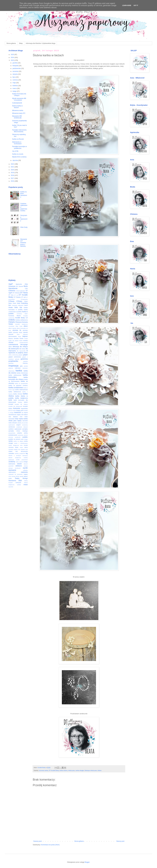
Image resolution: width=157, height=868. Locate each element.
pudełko (25, 437)
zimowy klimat (15, 476)
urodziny (12, 462)
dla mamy (22, 349)
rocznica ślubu (13, 447)
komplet (11, 404)
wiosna (26, 466)
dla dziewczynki (14, 349)
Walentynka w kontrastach (17, 143)
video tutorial (19, 462)
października (17, 68)
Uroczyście (11, 326)
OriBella (12, 320)
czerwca (15, 80)
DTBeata (11, 301)
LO (27, 318)
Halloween (21, 305)
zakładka (25, 470)
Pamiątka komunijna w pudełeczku (19, 147)
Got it (136, 5)
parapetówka (12, 433)
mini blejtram (13, 417)
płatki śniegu (24, 439)
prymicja (11, 437)
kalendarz (18, 368)
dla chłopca (24, 347)
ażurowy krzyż (18, 332)
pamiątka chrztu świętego (18, 431)
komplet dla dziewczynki (15, 406)
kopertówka (24, 408)
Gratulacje (14, 305)
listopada (16, 66)
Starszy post (120, 841)
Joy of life (15, 151)
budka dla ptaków (14, 341)
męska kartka (23, 419)
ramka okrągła (80, 770)
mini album (24, 415)
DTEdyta (19, 301)
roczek (26, 445)
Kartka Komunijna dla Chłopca (19, 95)
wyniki (25, 468)
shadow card (24, 449)
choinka (25, 341)
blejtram (25, 336)
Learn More (127, 5)
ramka (11, 441)
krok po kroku (12, 410)
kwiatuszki (18, 413)
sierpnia (15, 74)
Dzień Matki (17, 303)
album (26, 326)
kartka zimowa (18, 394)
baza (18, 334)
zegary (26, 474)
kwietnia (15, 86)
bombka (16, 338)
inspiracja (13, 366)
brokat (26, 339)
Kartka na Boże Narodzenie (24, 194)
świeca (26, 483)
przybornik (18, 437)
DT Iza (16, 295)
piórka (26, 433)
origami (18, 425)
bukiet (21, 341)
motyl (17, 419)
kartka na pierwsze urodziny (18, 385)
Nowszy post (38, 841)
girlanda (17, 359)
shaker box (13, 451)
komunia (17, 408)
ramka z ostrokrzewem (21, 443)
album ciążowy (12, 328)
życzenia (11, 487)
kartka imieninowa (22, 373)
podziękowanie (13, 435)
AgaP (11, 284)
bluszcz (11, 338)
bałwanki (25, 334)
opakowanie (12, 425)
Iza (21, 307)
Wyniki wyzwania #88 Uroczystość (19, 99)
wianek (19, 464)
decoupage (24, 345)
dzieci (26, 353)
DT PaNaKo (17, 297)
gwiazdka (11, 363)
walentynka (12, 464)
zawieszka (24, 472)
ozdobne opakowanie (15, 429)
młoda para (71, 770)
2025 (13, 55)
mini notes (24, 417)
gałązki (25, 355)
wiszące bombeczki (15, 468)
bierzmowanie (13, 336)
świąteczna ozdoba (15, 485)
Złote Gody (24, 227)
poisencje (21, 435)
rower (21, 447)
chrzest (11, 342)
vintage (26, 462)
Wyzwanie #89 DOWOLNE (17, 117)
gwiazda (26, 361)
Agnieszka (19, 284)
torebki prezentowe (22, 460)
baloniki (25, 332)
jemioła (26, 366)
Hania (26, 305)
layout (26, 413)
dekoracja (16, 347)
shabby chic (17, 449)
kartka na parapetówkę (21, 383)
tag (27, 453)
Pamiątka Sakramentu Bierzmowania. (19, 131)
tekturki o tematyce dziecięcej (18, 456)
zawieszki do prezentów (16, 474)
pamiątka (25, 429)
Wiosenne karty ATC (19, 113)
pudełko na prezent (14, 439)
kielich (26, 402)
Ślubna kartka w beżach (17, 107)
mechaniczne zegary (15, 415)
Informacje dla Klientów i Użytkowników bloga (41, 43)
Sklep (21, 43)
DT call (23, 297)
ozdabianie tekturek (22, 427)
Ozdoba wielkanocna (21, 320)
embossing (15, 355)
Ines (16, 307)
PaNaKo (12, 322)
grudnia (15, 63)
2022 (13, 164)
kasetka (20, 402)
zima (10, 476)
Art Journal (20, 286)
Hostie (11, 308)
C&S (26, 289)
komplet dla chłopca (21, 404)
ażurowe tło (17, 330)
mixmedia (11, 419)
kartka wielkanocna (15, 392)
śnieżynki (18, 483)
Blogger (87, 862)
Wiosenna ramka (18, 110)
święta (26, 485)
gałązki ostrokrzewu (15, 357)
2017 (13, 178)
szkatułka (11, 453)
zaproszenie (12, 472)
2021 (13, 167)
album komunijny (21, 328)
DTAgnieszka (24, 299)
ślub (20, 480)
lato (22, 413)
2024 (13, 57)
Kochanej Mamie (15, 316)
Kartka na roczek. (18, 154)
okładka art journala (22, 423)
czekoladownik (13, 345)
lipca (14, 77)
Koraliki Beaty (20, 318)
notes (10, 423)
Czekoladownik (17, 103)
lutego (15, 91)
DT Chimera (16, 293)
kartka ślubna (63, 770)
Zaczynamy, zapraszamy (24, 218)
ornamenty (25, 425)
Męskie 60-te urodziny (19, 157)
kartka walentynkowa (21, 390)
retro (21, 445)
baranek (11, 334)
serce (26, 447)
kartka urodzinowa (16, 388)
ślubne (100, 770)
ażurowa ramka (44, 770)
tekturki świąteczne (15, 458)
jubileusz (11, 368)
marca (15, 88)
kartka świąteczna (21, 398)
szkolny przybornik (20, 453)
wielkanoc (19, 466)
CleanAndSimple (21, 291)
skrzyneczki (24, 451)
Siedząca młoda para (91, 770)
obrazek (14, 423)
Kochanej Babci (22, 314)
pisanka (20, 433)
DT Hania (24, 293)
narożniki (25, 421)
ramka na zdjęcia (18, 441)
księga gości (20, 410)
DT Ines (11, 295)
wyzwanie (12, 470)
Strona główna (11, 43)
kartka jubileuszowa (15, 375)
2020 (13, 170)
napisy (19, 421)
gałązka (21, 355)
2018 (13, 175)
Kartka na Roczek (18, 139)
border (21, 338)
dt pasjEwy (20, 353)
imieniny (25, 363)
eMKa (10, 355)
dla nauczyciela (21, 351)
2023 (13, 60)
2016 (13, 181)
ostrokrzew (12, 427)
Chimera (12, 291)
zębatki (21, 476)
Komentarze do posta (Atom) (50, 845)
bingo (20, 336)
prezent (26, 435)
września (16, 71)
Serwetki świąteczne (21, 324)
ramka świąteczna (14, 445)
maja (14, 83)
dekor (10, 347)
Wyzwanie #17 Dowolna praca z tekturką (24, 243)
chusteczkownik (24, 343)
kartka (19, 371)
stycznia (15, 160)
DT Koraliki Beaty (54, 770)
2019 (13, 173)
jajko (21, 366)
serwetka (11, 449)
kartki (10, 400)
